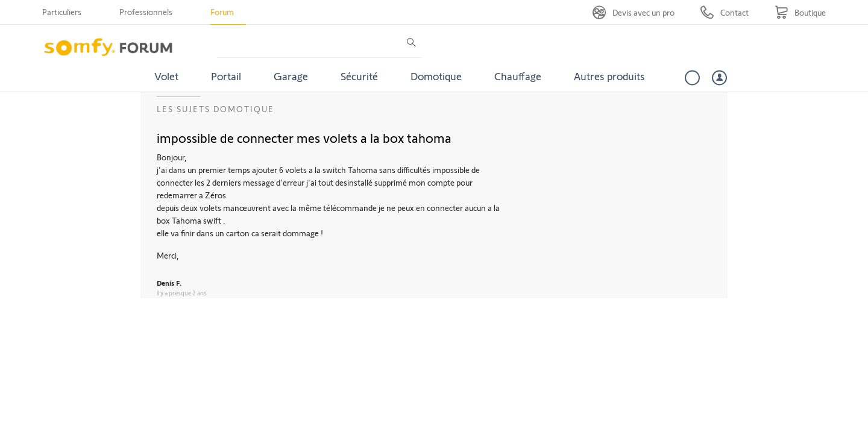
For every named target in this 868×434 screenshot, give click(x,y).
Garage (291, 76)
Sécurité (359, 76)
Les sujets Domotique (215, 109)
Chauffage (518, 76)
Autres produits (609, 76)
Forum (222, 12)
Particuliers (62, 12)
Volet (166, 76)
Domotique (436, 76)
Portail (226, 76)
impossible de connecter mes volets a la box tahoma (304, 137)
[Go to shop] (800, 12)
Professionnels (146, 12)
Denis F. (169, 283)
